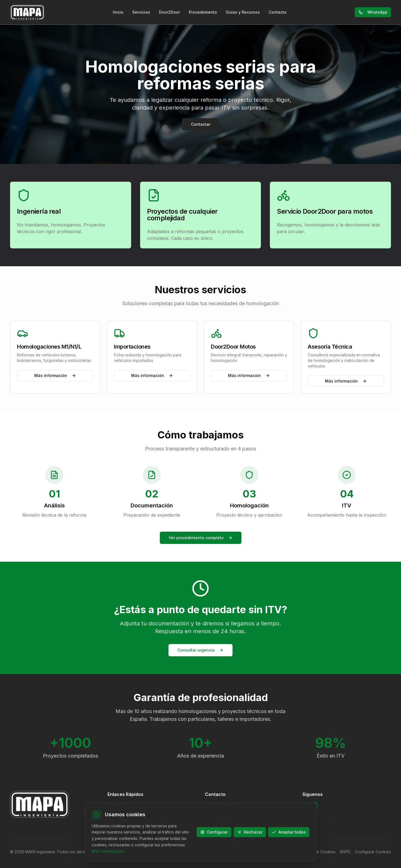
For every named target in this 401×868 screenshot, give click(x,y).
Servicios (141, 12)
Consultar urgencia (200, 650)
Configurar (214, 832)
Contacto (278, 12)
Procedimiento (203, 12)
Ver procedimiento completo (201, 538)
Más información (55, 375)
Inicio (118, 12)
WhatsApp (373, 12)
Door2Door (169, 12)
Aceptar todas (289, 832)
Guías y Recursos (243, 12)
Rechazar (250, 832)
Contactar (201, 124)
